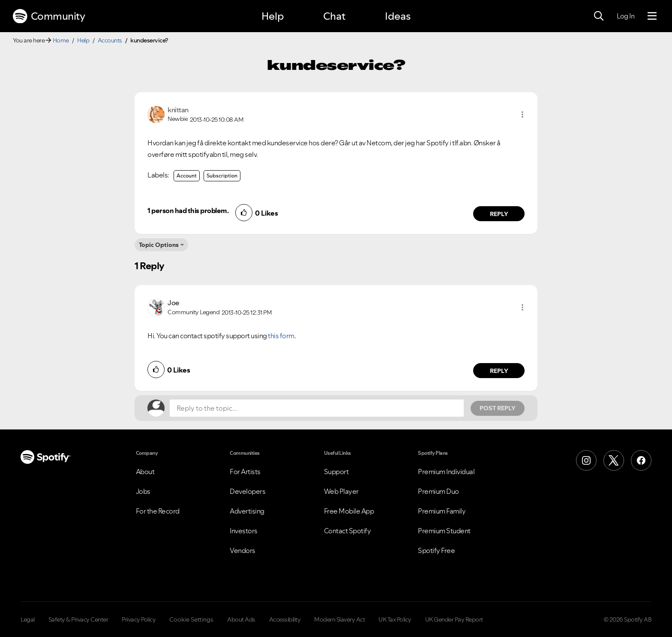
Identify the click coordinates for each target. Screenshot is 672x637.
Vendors (243, 550)
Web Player (341, 491)
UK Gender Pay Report (454, 619)
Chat (334, 16)
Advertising (247, 511)
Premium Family (442, 511)
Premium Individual (446, 472)
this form (281, 336)
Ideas (398, 16)
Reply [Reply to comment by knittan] (499, 214)
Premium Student (444, 531)
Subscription (222, 176)
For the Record (158, 511)
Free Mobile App (349, 511)
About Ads (241, 619)
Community (49, 16)
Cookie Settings (191, 619)
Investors (244, 531)
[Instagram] (586, 460)
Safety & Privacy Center (78, 619)
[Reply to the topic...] (317, 408)
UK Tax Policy (395, 619)
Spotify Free (436, 550)
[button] (522, 114)
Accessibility (285, 619)
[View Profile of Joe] (174, 303)
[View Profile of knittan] (178, 110)
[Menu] (652, 16)
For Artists (245, 472)
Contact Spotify (348, 531)
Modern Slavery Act (339, 619)
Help (273, 16)
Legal (28, 619)
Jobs (143, 491)
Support (336, 472)
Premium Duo (438, 491)
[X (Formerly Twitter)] (614, 460)
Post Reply (498, 408)
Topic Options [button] (159, 245)
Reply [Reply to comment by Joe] (499, 371)
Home (61, 40)
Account (187, 176)
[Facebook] (641, 460)
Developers (247, 491)
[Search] (599, 16)
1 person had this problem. (188, 210)
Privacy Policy (139, 619)
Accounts (110, 40)
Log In (625, 16)
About (145, 472)
